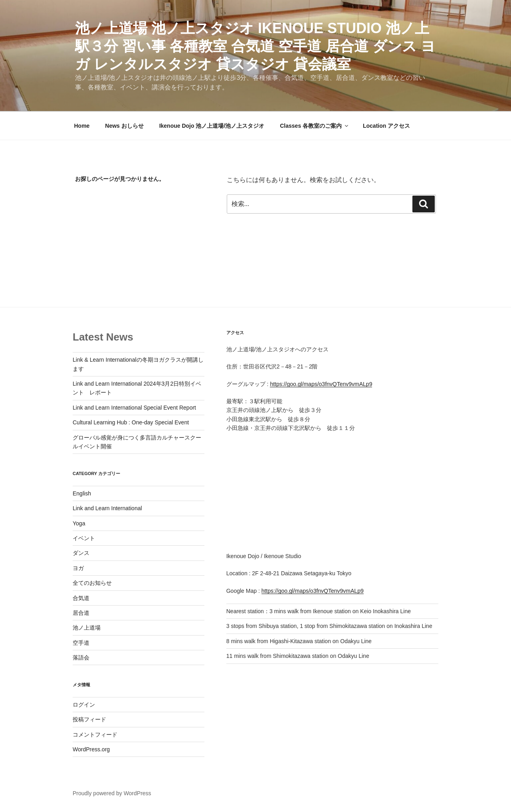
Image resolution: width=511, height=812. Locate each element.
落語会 (81, 658)
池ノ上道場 (87, 628)
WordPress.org (91, 749)
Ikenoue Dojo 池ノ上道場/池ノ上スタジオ (212, 126)
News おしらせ (124, 126)
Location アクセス (386, 126)
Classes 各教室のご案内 (315, 126)
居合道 (81, 613)
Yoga (79, 523)
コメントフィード (95, 735)
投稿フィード (89, 719)
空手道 (81, 643)
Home (82, 126)
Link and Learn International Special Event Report (134, 408)
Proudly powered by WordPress (112, 793)
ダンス (81, 553)
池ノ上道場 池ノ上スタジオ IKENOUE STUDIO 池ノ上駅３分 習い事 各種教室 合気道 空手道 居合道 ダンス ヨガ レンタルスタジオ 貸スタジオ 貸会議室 (255, 46)
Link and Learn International (107, 508)
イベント (84, 538)
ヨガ (78, 568)
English (82, 493)
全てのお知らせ (92, 583)
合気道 (81, 598)
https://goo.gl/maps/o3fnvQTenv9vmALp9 (321, 384)
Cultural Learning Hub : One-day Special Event (131, 422)
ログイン (84, 705)
